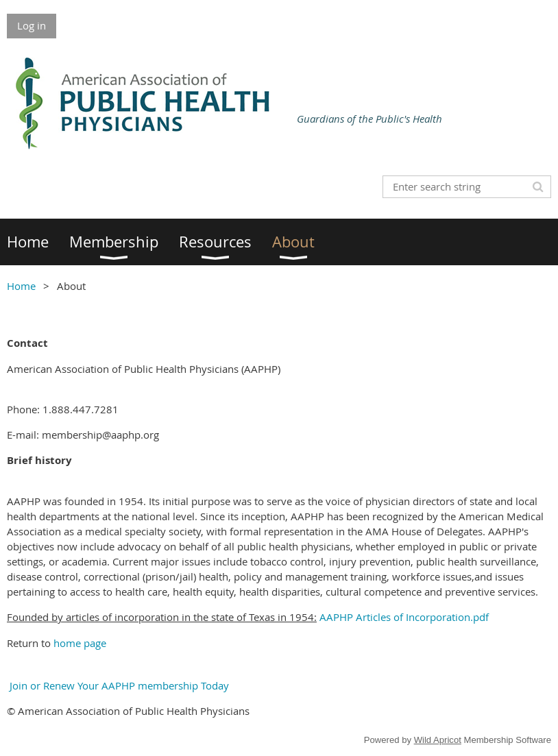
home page (80, 643)
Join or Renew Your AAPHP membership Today (118, 685)
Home (21, 286)
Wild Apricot (438, 740)
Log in (32, 25)
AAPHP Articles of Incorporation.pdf (404, 617)
